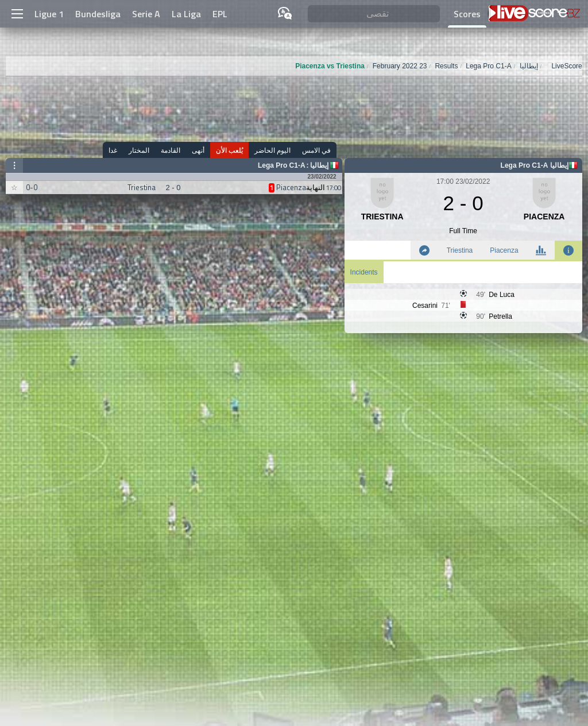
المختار (139, 150)
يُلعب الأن (229, 150)
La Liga (186, 14)
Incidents (364, 272)
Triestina (460, 250)
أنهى (198, 150)
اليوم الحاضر (272, 150)
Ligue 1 (49, 14)
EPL (220, 14)
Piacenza (504, 250)
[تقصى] (374, 14)
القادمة (171, 150)
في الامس (316, 150)
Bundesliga (98, 14)
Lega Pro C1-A (282, 165)
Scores (467, 14)
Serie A (146, 14)
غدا (113, 150)
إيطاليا (319, 165)
